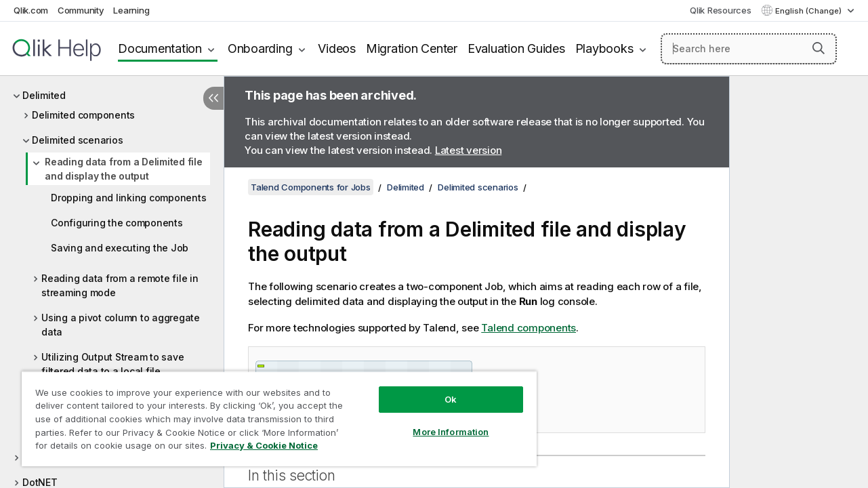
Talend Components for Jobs (311, 187)
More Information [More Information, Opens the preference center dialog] (441, 422)
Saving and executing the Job (120, 248)
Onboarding (260, 48)
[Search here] (749, 49)
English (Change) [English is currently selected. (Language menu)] (809, 11)
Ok (441, 389)
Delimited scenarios (77, 140)
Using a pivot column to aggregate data (121, 325)
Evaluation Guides (516, 48)
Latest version (469, 150)
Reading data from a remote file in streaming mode (120, 285)
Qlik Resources (721, 10)
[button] (819, 48)
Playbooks (604, 48)
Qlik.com (31, 10)
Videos (337, 48)
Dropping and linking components (128, 198)
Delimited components (83, 115)
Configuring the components (117, 223)
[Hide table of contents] (213, 98)
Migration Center (412, 48)
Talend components (529, 328)
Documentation (160, 48)
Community (81, 10)
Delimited (44, 95)
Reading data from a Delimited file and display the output (124, 169)
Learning (131, 10)
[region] (273, 413)
